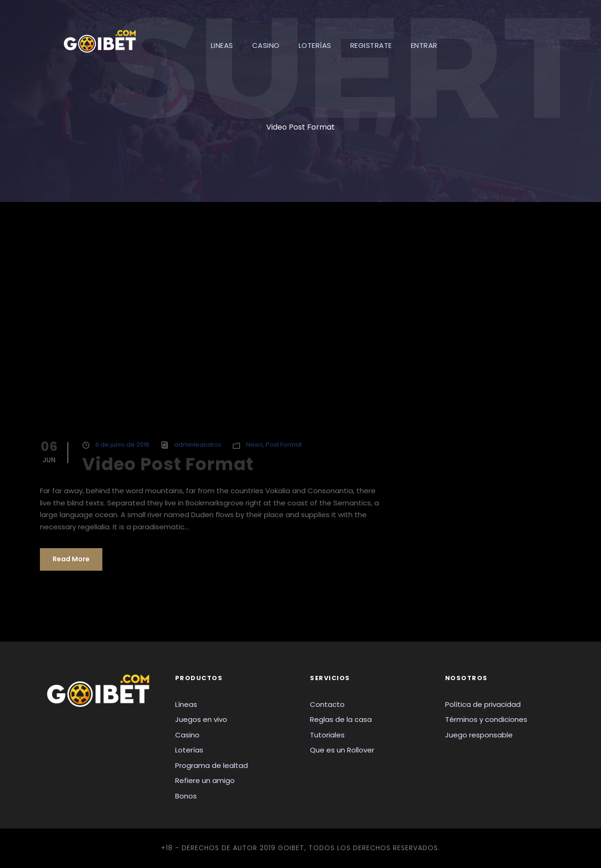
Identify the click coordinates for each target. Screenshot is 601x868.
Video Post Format (168, 464)
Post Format (284, 445)
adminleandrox (198, 445)
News (254, 445)
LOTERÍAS (315, 45)
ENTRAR (424, 45)
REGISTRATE (371, 45)
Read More (71, 559)
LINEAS (222, 45)
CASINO (266, 45)
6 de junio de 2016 (122, 445)
